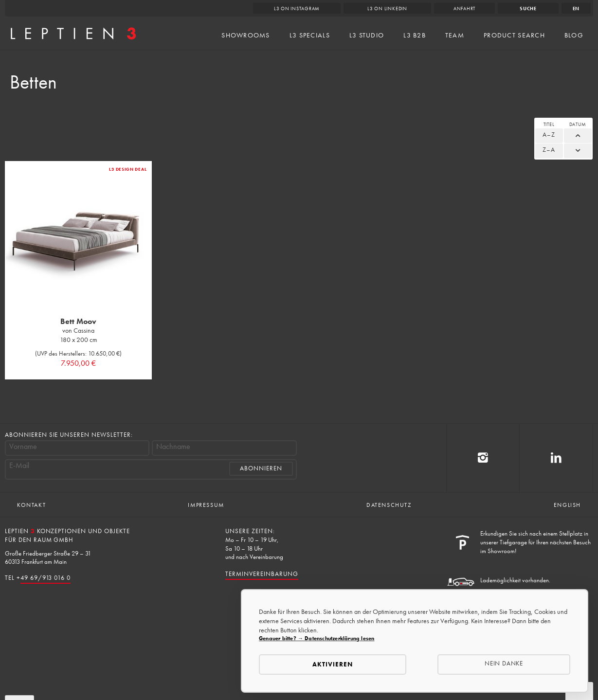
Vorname (23, 447)
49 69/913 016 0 (45, 578)
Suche (528, 9)
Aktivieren (333, 664)
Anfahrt (464, 9)
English (567, 505)
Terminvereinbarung (262, 574)
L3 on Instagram (297, 9)
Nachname (173, 447)
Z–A (549, 150)
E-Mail (19, 466)
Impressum (206, 505)
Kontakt (31, 505)
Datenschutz (389, 505)
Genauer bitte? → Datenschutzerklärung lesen (317, 638)
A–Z (549, 135)
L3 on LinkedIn (387, 9)
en (576, 9)
